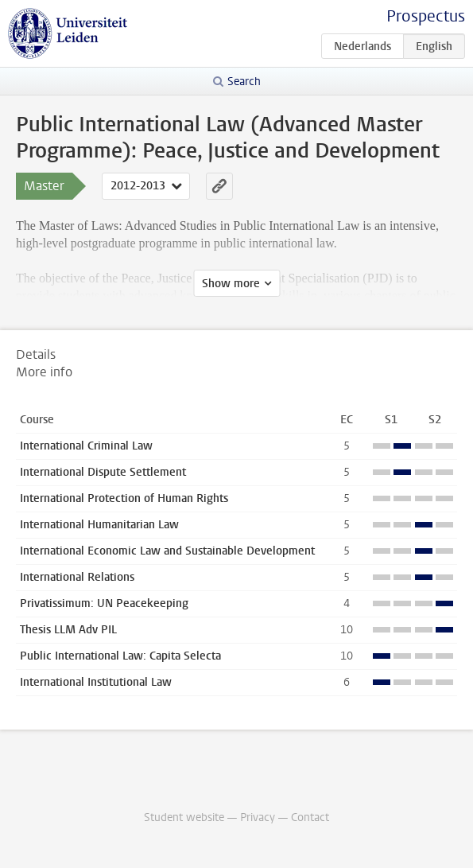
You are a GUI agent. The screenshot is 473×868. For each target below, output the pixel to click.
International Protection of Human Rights (124, 498)
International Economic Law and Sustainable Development (167, 551)
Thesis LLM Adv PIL (68, 630)
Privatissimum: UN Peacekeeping (104, 603)
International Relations (77, 577)
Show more (231, 284)
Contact (310, 817)
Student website (184, 817)
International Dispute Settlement (103, 472)
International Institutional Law (96, 682)
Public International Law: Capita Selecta (120, 656)
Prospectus (426, 16)
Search (244, 82)
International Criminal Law (86, 446)
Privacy (258, 817)
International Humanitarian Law (99, 525)
